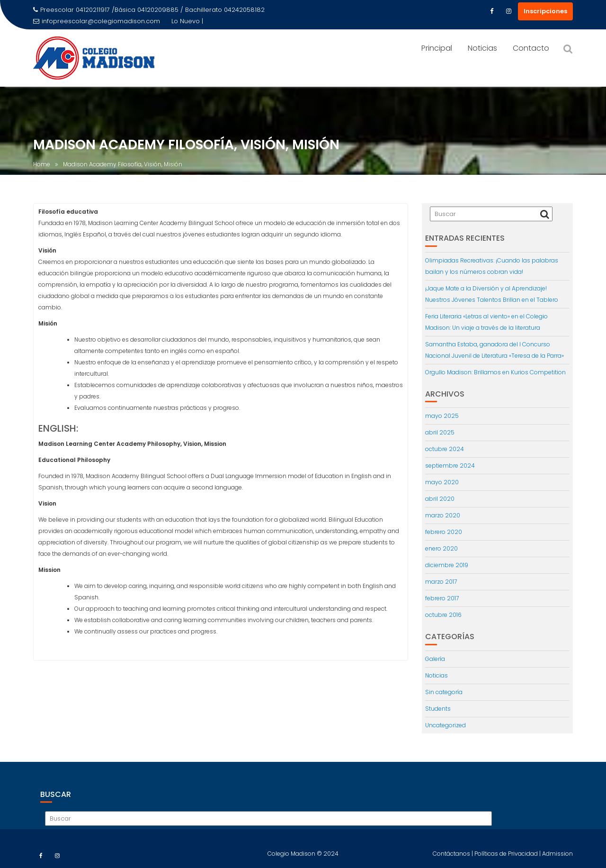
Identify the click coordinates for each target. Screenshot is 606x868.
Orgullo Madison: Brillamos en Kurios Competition (495, 372)
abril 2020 (440, 499)
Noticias (482, 48)
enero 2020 (441, 548)
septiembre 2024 (450, 466)
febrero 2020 (444, 532)
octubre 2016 (443, 615)
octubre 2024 (445, 449)
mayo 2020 (442, 482)
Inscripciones (545, 11)
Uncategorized (446, 725)
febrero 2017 (442, 598)
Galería (435, 659)
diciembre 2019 (447, 565)
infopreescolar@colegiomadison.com (97, 21)
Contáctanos (452, 860)
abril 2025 (440, 432)
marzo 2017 (441, 582)
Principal (437, 48)
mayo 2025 (442, 416)
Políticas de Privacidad (507, 860)
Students (438, 709)
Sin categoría (444, 692)
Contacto (531, 48)
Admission (557, 860)
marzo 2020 (443, 515)
